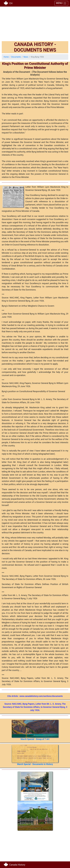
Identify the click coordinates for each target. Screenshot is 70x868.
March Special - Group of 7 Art (35, 739)
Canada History (17, 865)
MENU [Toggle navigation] (61, 3)
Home (6, 57)
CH (11, 3)
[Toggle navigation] (65, 865)
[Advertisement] (35, 25)
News (26, 57)
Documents (16, 57)
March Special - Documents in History (35, 764)
